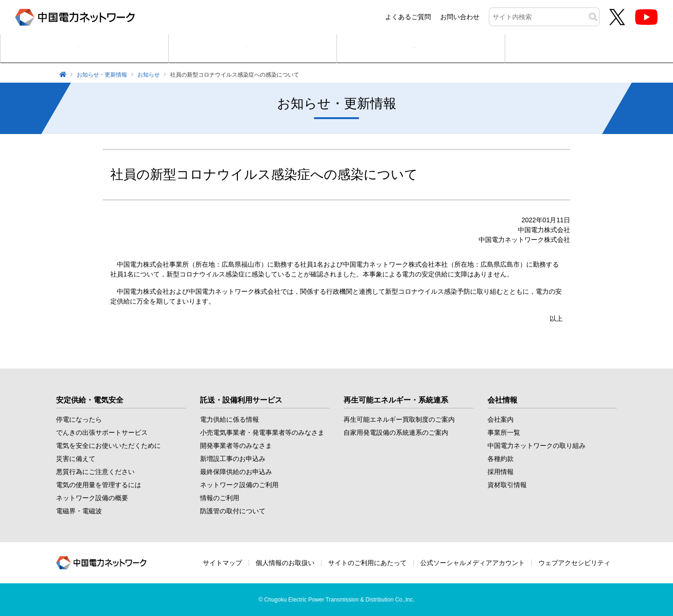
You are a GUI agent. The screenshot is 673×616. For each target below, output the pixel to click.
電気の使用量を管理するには (99, 485)
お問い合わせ (460, 17)
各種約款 (501, 459)
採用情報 (501, 472)
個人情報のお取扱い (285, 563)
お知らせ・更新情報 (102, 75)
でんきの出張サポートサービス (102, 432)
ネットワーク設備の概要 (92, 498)
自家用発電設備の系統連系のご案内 (396, 432)
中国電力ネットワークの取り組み (537, 446)
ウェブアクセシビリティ (574, 563)
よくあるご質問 (408, 17)
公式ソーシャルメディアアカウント (473, 563)
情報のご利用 (220, 498)
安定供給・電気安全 (90, 400)
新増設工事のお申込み (233, 459)
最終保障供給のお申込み (236, 472)
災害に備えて (76, 459)
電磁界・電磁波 (79, 511)
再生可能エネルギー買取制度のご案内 (399, 419)
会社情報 (502, 400)
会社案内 (501, 419)
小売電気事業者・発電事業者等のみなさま (262, 432)
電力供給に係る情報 (229, 419)
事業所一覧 (504, 432)
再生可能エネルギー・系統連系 (396, 400)
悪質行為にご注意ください (95, 472)
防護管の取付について (233, 511)
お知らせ (149, 75)
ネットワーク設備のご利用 (239, 485)
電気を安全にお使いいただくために (108, 446)
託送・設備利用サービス (241, 400)
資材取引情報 (507, 485)
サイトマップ (222, 563)
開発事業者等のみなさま (236, 446)
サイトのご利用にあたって (367, 563)
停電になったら (79, 419)
